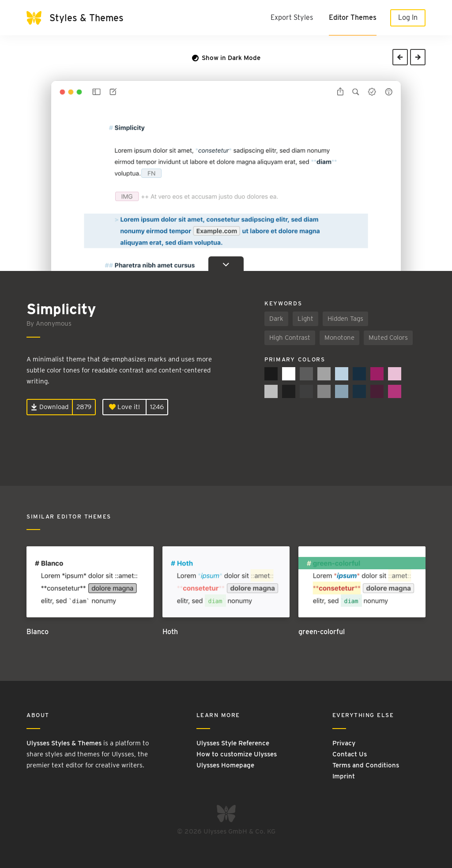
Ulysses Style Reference (233, 743)
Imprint (344, 776)
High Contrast (290, 338)
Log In (408, 17)
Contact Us (350, 754)
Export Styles (292, 17)
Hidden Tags (345, 319)
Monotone (339, 338)
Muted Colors (388, 338)
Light (305, 319)
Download (50, 407)
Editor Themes (353, 17)
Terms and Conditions (366, 765)
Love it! (124, 407)
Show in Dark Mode (226, 58)
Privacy (344, 743)
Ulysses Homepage (225, 765)
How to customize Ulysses (237, 754)
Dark (276, 319)
